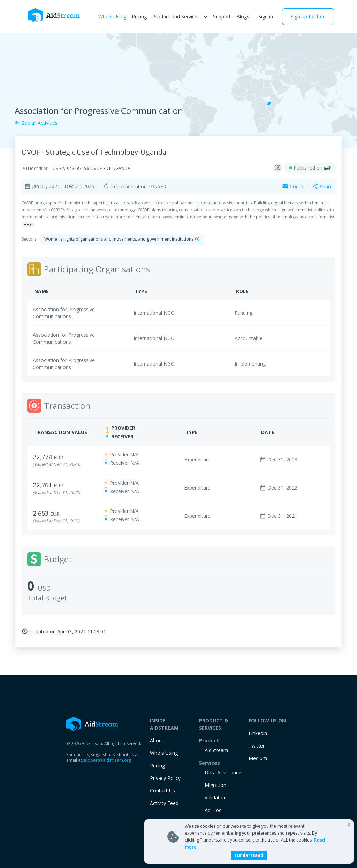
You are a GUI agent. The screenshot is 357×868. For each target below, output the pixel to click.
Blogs (243, 17)
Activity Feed (164, 803)
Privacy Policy (165, 778)
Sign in (266, 17)
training (214, 823)
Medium (258, 758)
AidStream (216, 750)
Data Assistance (223, 772)
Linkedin (258, 733)
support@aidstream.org (107, 760)
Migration (215, 785)
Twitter (257, 746)
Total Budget (47, 598)
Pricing (139, 17)
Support (222, 17)
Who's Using (112, 17)
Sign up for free (308, 17)
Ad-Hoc (213, 810)
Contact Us (162, 791)
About (157, 740)
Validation (216, 797)
